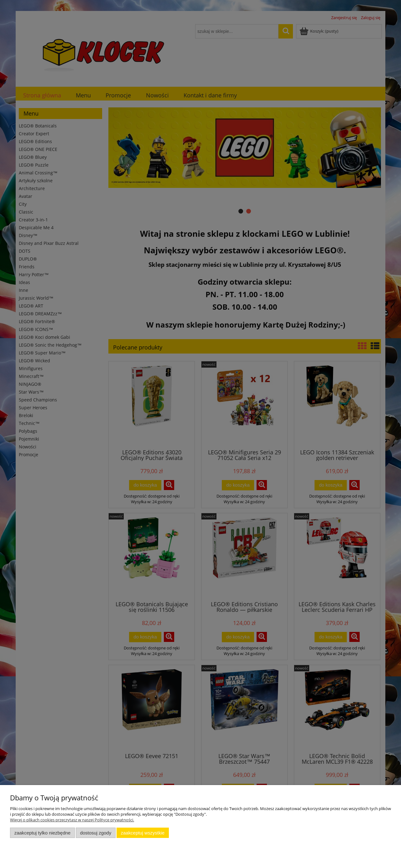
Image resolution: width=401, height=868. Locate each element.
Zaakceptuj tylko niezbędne (42, 833)
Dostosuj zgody (96, 833)
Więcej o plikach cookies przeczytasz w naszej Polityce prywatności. (72, 820)
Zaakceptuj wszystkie (143, 833)
